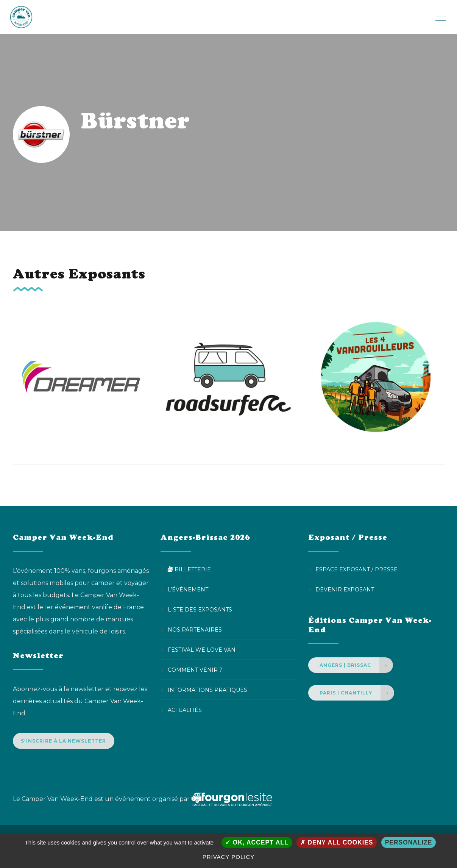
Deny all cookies (337, 842)
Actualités (185, 710)
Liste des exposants (200, 610)
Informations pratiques (207, 690)
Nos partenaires (195, 630)
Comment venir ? (195, 670)
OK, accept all (257, 842)
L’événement (188, 590)
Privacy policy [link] (229, 857)
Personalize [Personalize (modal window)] (409, 842)
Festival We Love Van (202, 650)
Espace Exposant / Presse (356, 569)
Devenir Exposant (345, 590)
